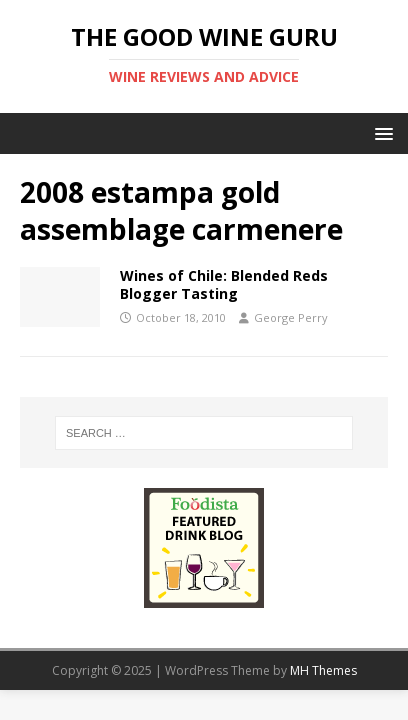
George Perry (291, 317)
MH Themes (323, 670)
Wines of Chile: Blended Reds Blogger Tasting (224, 284)
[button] (380, 132)
